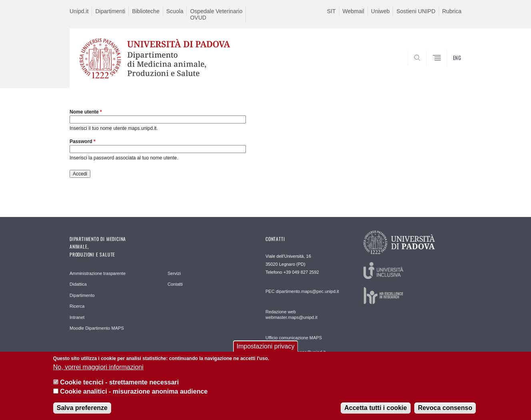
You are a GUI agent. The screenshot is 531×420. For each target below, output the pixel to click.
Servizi (174, 273)
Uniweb (380, 11)
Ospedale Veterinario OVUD (216, 14)
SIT (331, 11)
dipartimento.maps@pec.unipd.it (307, 291)
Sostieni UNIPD (416, 11)
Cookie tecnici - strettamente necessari (119, 383)
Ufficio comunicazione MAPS (294, 338)
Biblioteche (146, 11)
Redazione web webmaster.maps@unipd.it (291, 315)
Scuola (175, 11)
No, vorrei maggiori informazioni (98, 368)
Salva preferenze (82, 409)
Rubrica (452, 11)
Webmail (353, 11)
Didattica (78, 284)
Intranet (77, 317)
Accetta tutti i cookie (375, 409)
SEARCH (447, 69)
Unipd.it (79, 11)
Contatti (175, 284)
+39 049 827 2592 (301, 272)
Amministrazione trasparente (98, 273)
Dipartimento (82, 295)
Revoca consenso (445, 409)
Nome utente (86, 112)
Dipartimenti (110, 11)
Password (83, 141)
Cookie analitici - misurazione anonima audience (134, 392)
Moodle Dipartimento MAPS (97, 328)
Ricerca (77, 306)
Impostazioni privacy (266, 347)
